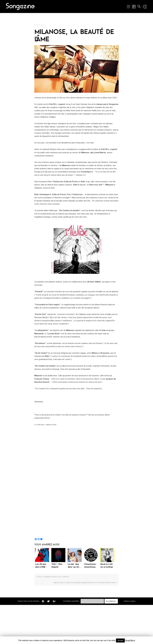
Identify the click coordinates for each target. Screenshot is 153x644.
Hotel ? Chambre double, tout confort (53, 620)
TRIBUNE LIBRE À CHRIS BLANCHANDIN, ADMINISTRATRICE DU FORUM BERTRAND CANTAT (99, 621)
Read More (130, 640)
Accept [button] (120, 640)
